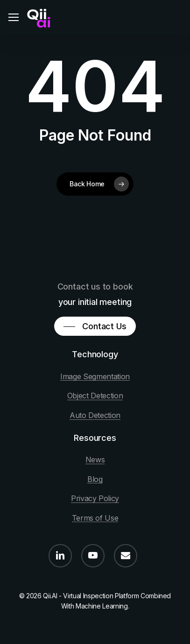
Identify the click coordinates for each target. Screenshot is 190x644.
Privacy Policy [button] (95, 499)
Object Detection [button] (95, 396)
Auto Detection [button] (95, 416)
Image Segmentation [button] (95, 377)
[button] (14, 18)
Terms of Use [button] (95, 518)
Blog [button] (95, 480)
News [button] (95, 460)
